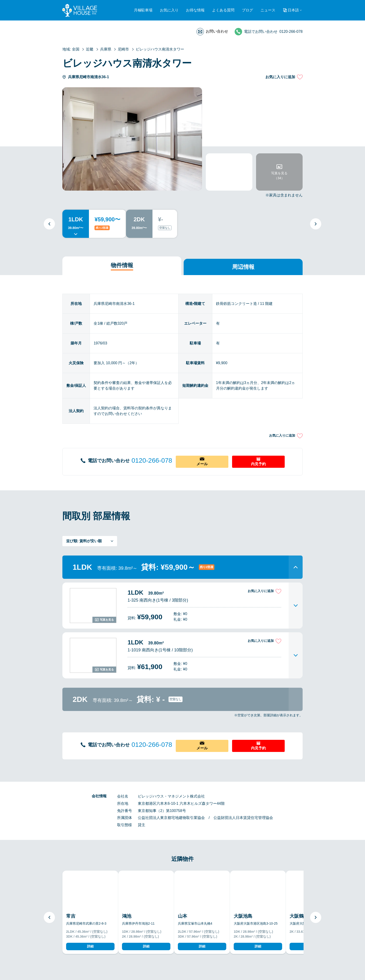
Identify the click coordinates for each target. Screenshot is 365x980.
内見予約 (258, 464)
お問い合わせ (217, 31)
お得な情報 (195, 10)
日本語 (293, 10)
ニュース (268, 10)
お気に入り (169, 10)
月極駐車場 (143, 10)
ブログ (247, 10)
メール (202, 464)
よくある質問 (223, 10)
